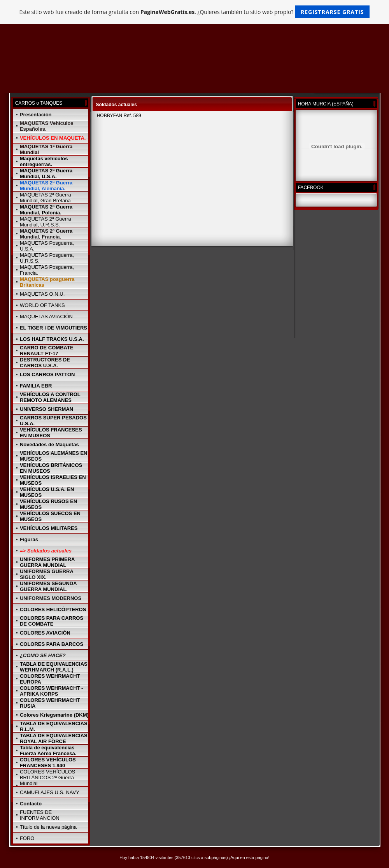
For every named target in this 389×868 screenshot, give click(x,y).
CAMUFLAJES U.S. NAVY (50, 792)
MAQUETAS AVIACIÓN (46, 317)
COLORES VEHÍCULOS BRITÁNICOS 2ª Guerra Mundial (47, 778)
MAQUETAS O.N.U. (42, 294)
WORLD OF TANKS (42, 305)
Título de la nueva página (48, 827)
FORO (27, 838)
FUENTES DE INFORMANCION (40, 815)
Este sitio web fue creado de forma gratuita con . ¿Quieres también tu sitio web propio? (195, 12)
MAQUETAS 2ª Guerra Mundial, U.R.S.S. (46, 222)
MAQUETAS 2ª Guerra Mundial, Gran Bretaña (46, 198)
